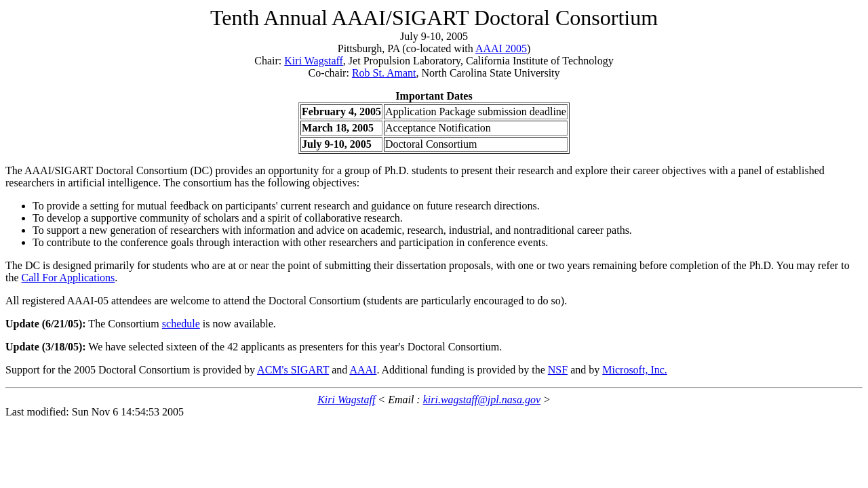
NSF (558, 370)
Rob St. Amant (384, 73)
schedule (181, 324)
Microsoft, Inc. (635, 370)
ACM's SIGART (293, 370)
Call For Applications (68, 278)
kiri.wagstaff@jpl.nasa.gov (482, 400)
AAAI (363, 370)
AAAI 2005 (501, 48)
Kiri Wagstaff (314, 61)
